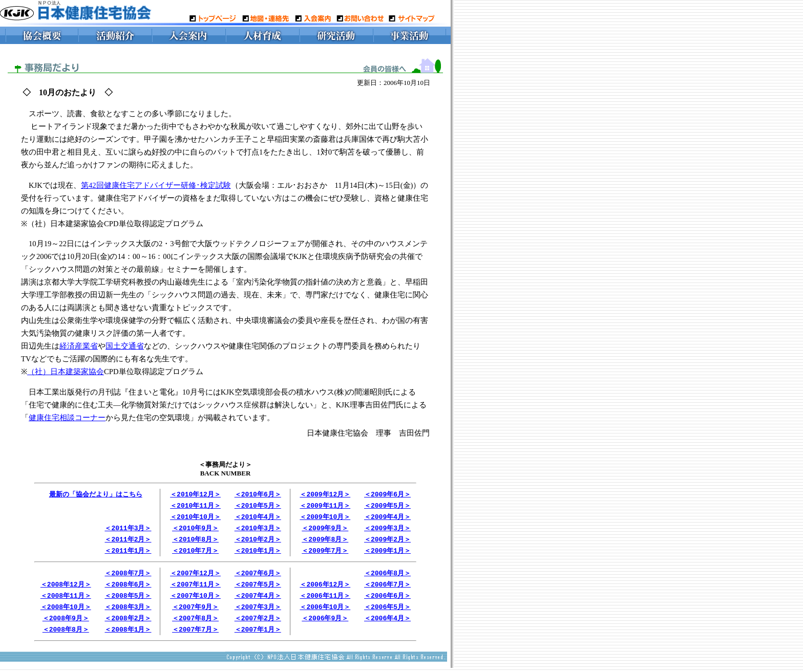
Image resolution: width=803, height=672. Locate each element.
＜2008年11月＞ (66, 600)
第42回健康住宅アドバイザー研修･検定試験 (156, 185)
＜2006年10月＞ (325, 612)
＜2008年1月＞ (128, 635)
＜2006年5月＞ (387, 612)
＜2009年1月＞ (387, 553)
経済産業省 (79, 346)
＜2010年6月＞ (258, 494)
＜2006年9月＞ (325, 623)
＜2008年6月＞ (128, 588)
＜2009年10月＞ (325, 518)
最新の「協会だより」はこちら (96, 494)
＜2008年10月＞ (66, 612)
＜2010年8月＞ (195, 541)
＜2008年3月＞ (128, 612)
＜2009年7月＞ (325, 553)
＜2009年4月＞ (387, 518)
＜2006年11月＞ (325, 600)
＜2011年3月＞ (128, 530)
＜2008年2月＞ (128, 623)
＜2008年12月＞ (66, 588)
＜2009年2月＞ (387, 541)
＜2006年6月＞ (387, 600)
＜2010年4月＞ (258, 518)
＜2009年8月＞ (325, 541)
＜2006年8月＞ (387, 576)
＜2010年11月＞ (195, 506)
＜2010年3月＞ (258, 530)
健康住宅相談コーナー (67, 418)
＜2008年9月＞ (66, 623)
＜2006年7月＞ (387, 588)
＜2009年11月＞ (325, 506)
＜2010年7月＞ (195, 553)
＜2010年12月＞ (195, 494)
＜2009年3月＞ (387, 530)
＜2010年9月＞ (195, 530)
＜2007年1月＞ (258, 635)
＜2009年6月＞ (387, 494)
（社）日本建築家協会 (66, 372)
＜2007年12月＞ (195, 576)
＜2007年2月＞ (258, 623)
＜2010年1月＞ (258, 553)
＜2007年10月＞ (195, 600)
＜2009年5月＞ (387, 506)
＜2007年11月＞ (195, 588)
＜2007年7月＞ (195, 635)
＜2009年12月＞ (325, 494)
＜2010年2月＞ (258, 541)
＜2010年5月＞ (258, 506)
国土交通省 (125, 346)
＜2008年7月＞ (128, 576)
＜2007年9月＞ (195, 612)
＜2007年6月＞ (258, 576)
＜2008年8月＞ (66, 635)
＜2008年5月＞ (128, 600)
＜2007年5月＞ (258, 588)
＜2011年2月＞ (128, 541)
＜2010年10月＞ (195, 518)
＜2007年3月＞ (258, 612)
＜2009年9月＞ (325, 530)
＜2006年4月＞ (387, 623)
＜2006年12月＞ (325, 588)
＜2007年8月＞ (195, 623)
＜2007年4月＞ (258, 600)
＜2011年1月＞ (128, 553)
